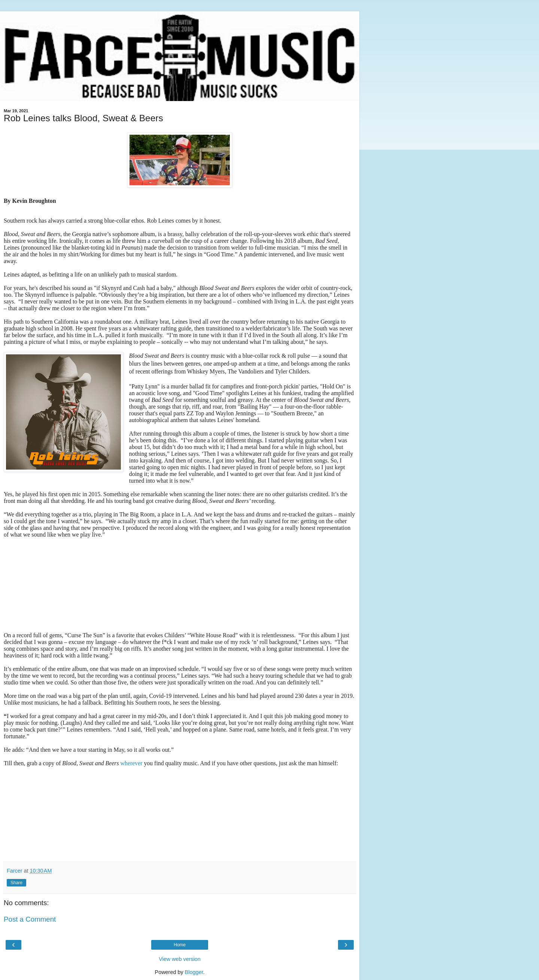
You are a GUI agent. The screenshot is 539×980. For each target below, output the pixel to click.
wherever (132, 763)
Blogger (194, 972)
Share (16, 883)
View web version (180, 959)
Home (180, 945)
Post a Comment (30, 919)
